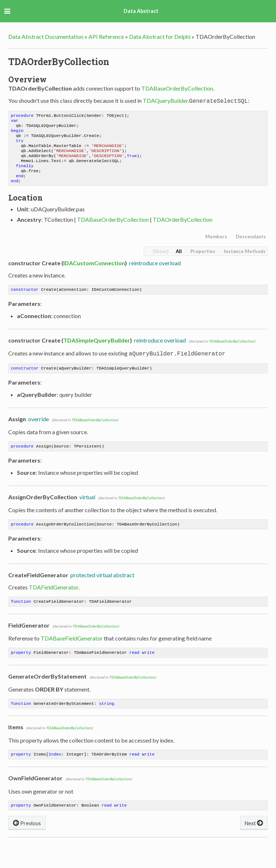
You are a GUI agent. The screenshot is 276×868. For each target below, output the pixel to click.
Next (254, 838)
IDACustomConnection (94, 272)
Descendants (251, 246)
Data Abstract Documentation (46, 36)
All (179, 261)
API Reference (106, 36)
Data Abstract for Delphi (160, 36)
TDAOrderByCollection (183, 229)
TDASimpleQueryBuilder (97, 350)
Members (216, 246)
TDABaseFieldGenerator (72, 650)
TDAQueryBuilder (165, 100)
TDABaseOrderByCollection (177, 88)
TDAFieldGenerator (54, 599)
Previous (27, 838)
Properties (203, 261)
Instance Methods (245, 261)
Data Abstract (141, 11)
